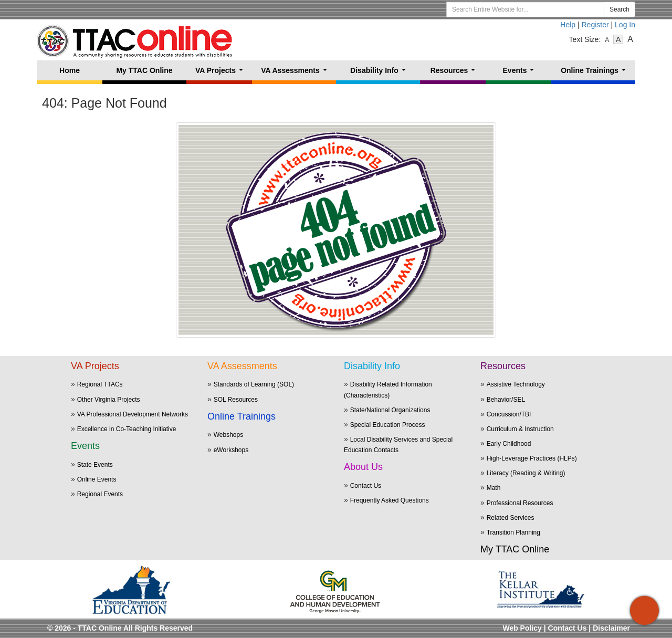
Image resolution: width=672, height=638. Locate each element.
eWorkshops (231, 450)
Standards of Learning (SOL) (254, 384)
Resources (455, 73)
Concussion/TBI (509, 414)
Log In (625, 25)
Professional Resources (520, 503)
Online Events (97, 479)
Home (70, 70)
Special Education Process (388, 425)
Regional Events (100, 494)
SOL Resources (236, 400)
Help (568, 25)
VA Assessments (296, 73)
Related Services (511, 518)
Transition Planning (513, 532)
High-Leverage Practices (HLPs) (532, 458)
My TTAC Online (144, 70)
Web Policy (522, 628)
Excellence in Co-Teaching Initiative (127, 429)
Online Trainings (595, 73)
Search (619, 9)
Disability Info (380, 73)
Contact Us (366, 486)
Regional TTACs (100, 384)
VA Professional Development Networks (133, 414)
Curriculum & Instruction (520, 429)
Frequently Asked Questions (390, 500)
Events (521, 73)
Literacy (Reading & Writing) (526, 473)
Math (494, 488)
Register (595, 25)
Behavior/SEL (506, 400)
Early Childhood (509, 444)
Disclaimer (611, 628)
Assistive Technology (516, 384)
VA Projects (221, 73)
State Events (95, 465)
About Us (363, 467)
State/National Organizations (390, 410)
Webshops (228, 435)
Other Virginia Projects (109, 400)
